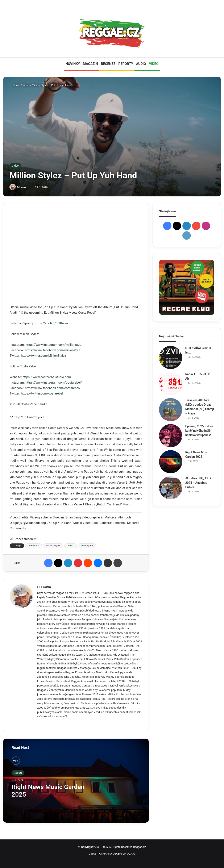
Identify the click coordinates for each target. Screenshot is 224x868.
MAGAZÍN (90, 64)
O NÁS (92, 854)
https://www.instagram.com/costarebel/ (54, 383)
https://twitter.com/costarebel (42, 393)
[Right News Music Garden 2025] (171, 462)
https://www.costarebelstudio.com (47, 377)
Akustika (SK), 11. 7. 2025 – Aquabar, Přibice (199, 483)
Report (18, 773)
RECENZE (108, 64)
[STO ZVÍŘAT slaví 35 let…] (171, 358)
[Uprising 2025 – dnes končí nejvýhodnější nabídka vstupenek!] (171, 436)
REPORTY (126, 64)
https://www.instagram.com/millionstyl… (54, 345)
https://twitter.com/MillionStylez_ (44, 356)
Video (26, 85)
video (70, 546)
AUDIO (141, 64)
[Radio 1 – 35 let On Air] (171, 384)
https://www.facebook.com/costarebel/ (53, 388)
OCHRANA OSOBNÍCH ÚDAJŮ (117, 854)
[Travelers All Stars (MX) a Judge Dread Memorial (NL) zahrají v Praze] (171, 410)
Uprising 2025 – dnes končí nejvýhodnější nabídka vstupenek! (199, 431)
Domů (15, 85)
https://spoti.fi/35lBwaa (51, 323)
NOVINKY (73, 64)
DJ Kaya (22, 187)
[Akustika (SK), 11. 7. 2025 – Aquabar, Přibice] (171, 488)
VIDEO (154, 64)
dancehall (34, 546)
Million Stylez (53, 546)
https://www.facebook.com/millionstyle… (54, 350)
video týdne (87, 546)
